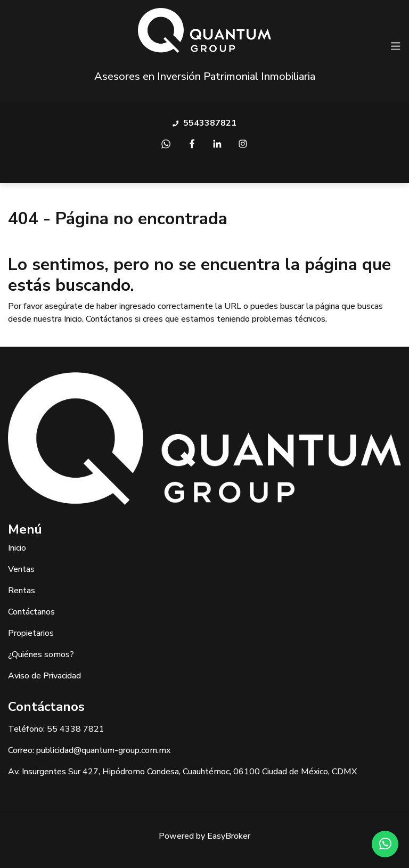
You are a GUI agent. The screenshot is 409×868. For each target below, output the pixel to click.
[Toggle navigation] (396, 46)
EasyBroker (229, 836)
